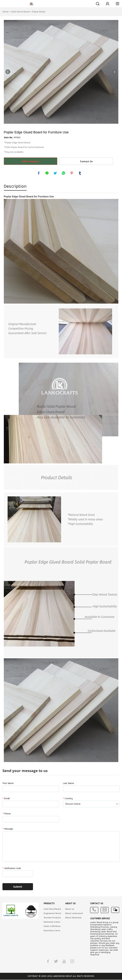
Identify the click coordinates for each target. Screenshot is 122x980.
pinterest (72, 173)
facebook (39, 173)
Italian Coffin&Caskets (53, 927)
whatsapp (64, 173)
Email (6, 799)
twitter (55, 173)
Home (5, 12)
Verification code (12, 869)
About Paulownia (73, 918)
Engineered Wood (52, 914)
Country (68, 799)
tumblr (80, 173)
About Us (70, 909)
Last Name (68, 784)
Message (8, 829)
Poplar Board (39, 12)
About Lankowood (74, 914)
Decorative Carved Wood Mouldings (53, 931)
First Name (8, 784)
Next (114, 72)
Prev (8, 72)
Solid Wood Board (20, 12)
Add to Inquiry (31, 161)
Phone (7, 814)
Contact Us (86, 161)
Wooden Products (52, 918)
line (47, 173)
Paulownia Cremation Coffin (53, 922)
